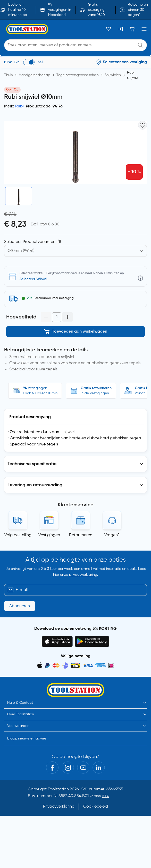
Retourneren (81, 535)
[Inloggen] (120, 29)
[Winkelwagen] (132, 29)
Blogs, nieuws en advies (27, 738)
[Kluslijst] (108, 29)
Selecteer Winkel (33, 279)
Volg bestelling (18, 535)
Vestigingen (49, 535)
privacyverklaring (83, 575)
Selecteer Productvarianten (32, 242)
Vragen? (112, 535)
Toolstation (58, 789)
